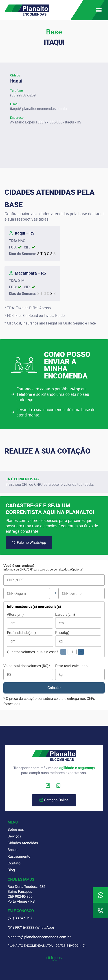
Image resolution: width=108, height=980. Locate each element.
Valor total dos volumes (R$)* (28, 672)
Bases (13, 850)
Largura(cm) (78, 621)
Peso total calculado (80, 672)
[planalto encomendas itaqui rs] (54, 151)
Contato (14, 863)
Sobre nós (16, 829)
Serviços (14, 836)
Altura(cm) (30, 621)
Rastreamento (19, 856)
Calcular (54, 688)
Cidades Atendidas (23, 843)
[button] (99, 10)
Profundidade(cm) (30, 639)
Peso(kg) (78, 639)
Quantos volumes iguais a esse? (45, 652)
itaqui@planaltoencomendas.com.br (39, 109)
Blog (11, 870)
